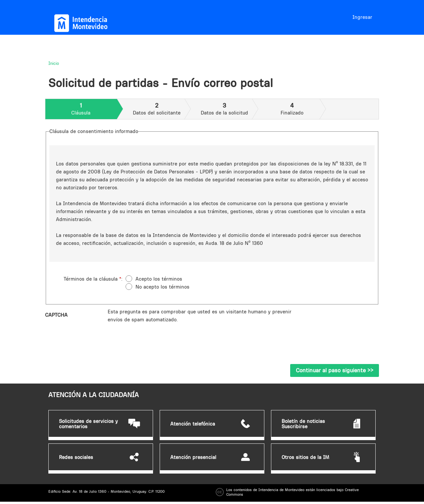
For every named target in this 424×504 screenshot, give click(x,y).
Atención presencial (193, 457)
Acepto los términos (159, 279)
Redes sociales (76, 457)
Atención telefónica (193, 424)
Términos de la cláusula (92, 279)
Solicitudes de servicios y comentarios (88, 424)
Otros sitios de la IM (305, 457)
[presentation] (158, 337)
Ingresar (362, 17)
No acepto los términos (162, 287)
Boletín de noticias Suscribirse (303, 424)
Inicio (54, 63)
